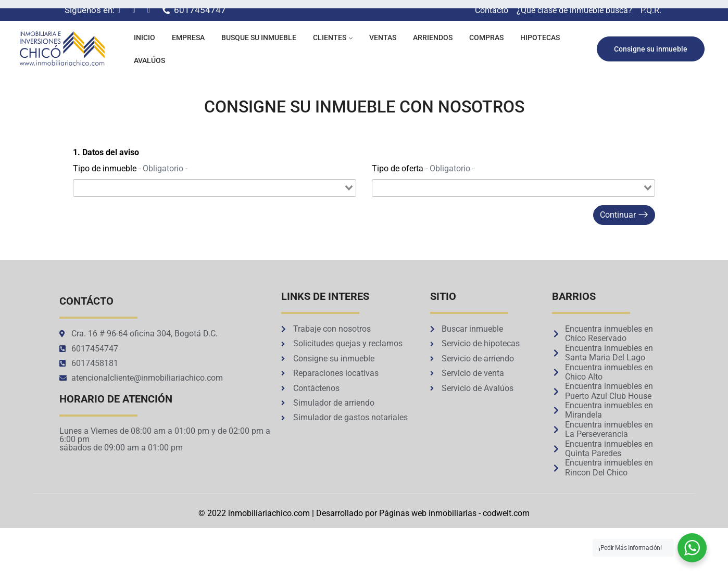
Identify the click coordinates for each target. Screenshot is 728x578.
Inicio (145, 37)
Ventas (383, 37)
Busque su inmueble (259, 37)
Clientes (330, 37)
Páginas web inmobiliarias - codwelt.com (454, 513)
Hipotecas (540, 37)
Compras (486, 37)
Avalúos (149, 60)
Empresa (188, 37)
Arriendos (433, 37)
